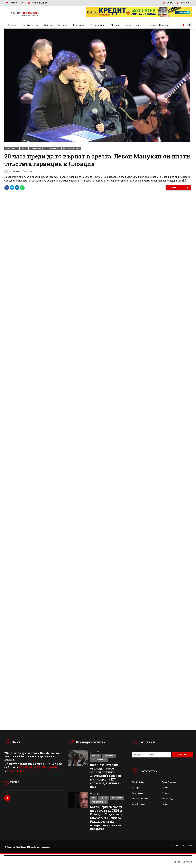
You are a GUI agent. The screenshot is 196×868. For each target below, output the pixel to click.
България (79, 25)
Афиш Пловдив (134, 25)
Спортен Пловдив (159, 25)
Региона (63, 25)
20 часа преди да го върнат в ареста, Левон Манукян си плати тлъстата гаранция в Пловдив (97, 160)
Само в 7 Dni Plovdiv (71, 149)
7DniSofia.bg (15, 772)
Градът (48, 25)
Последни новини (52, 149)
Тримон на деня (169, 799)
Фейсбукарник (138, 805)
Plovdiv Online (30, 25)
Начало (12, 25)
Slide (94, 798)
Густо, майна (98, 25)
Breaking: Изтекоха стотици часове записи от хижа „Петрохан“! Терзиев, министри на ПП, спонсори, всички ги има (106, 776)
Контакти (187, 846)
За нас (175, 846)
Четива (115, 25)
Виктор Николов (12, 172)
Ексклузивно (36, 149)
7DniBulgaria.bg (48, 768)
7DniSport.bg (27, 768)
